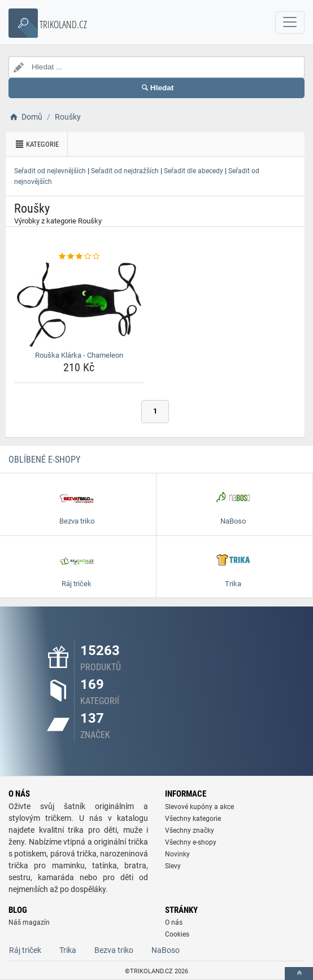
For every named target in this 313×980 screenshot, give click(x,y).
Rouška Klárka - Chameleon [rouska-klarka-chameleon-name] (79, 355)
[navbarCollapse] (290, 23)
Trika (68, 950)
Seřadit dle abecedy (194, 171)
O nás (174, 922)
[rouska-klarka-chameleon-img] (79, 305)
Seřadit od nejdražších (125, 171)
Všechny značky (190, 830)
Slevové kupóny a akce (199, 807)
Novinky (177, 854)
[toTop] (299, 974)
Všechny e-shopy (191, 842)
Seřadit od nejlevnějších (50, 171)
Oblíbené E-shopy (44, 460)
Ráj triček (25, 950)
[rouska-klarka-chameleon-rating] (79, 257)
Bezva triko (114, 950)
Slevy (173, 866)
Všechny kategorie (193, 819)
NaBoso (166, 950)
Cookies (177, 934)
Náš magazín (29, 922)
